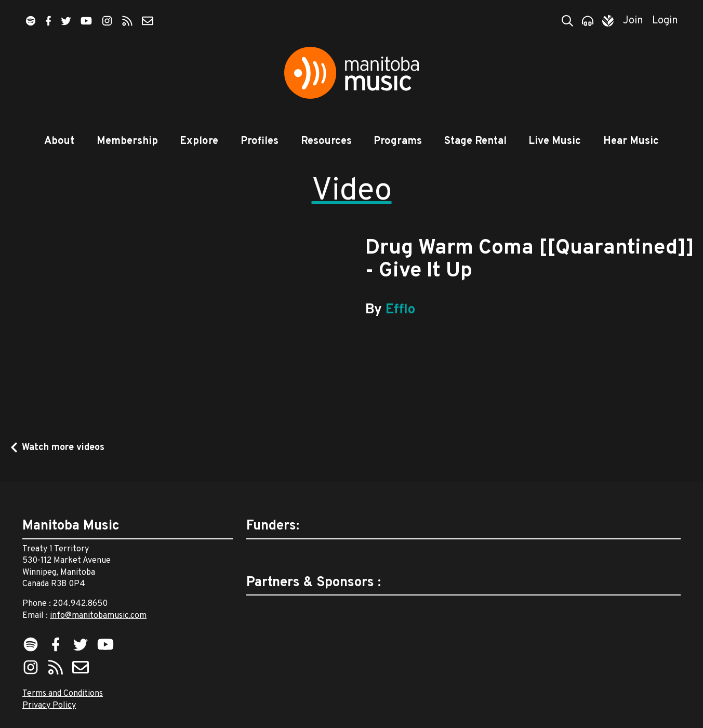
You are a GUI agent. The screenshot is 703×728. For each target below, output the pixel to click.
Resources (326, 141)
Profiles (260, 141)
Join (633, 21)
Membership (127, 141)
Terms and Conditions (63, 694)
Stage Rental (475, 141)
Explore (199, 141)
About (59, 141)
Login (665, 21)
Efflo (400, 310)
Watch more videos (63, 448)
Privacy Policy (49, 706)
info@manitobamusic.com (98, 616)
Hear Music (631, 141)
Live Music (555, 141)
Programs (398, 141)
